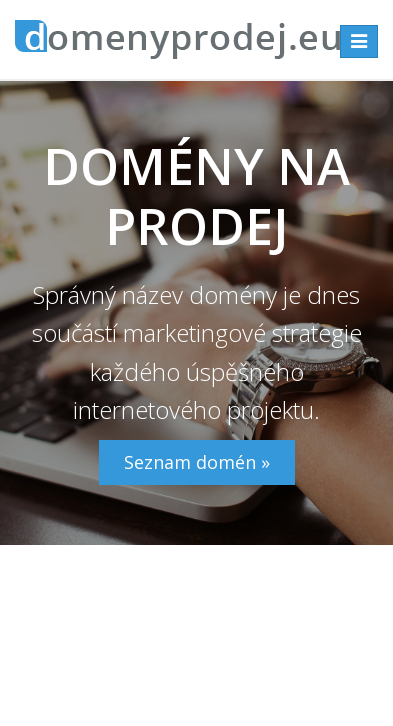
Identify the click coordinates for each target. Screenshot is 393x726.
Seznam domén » (197, 462)
